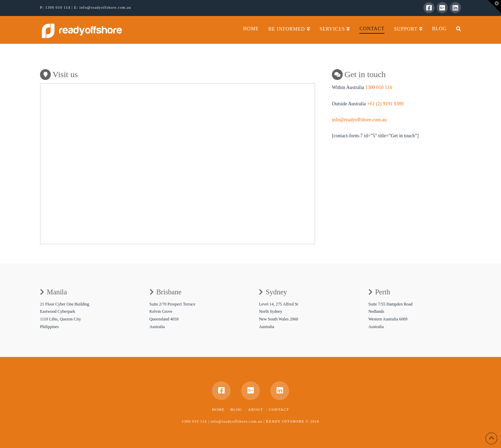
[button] (494, 7)
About (256, 409)
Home (218, 409)
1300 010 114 (58, 7)
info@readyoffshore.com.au (105, 7)
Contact (279, 409)
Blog (236, 409)
